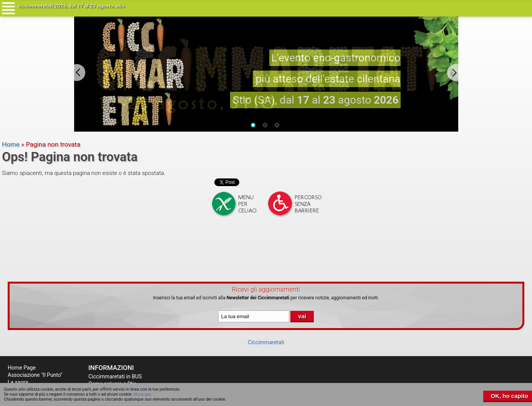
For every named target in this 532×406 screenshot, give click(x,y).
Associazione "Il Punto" (35, 375)
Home (11, 144)
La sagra (18, 382)
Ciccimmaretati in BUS (115, 376)
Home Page (22, 368)
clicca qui (141, 394)
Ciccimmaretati (266, 342)
